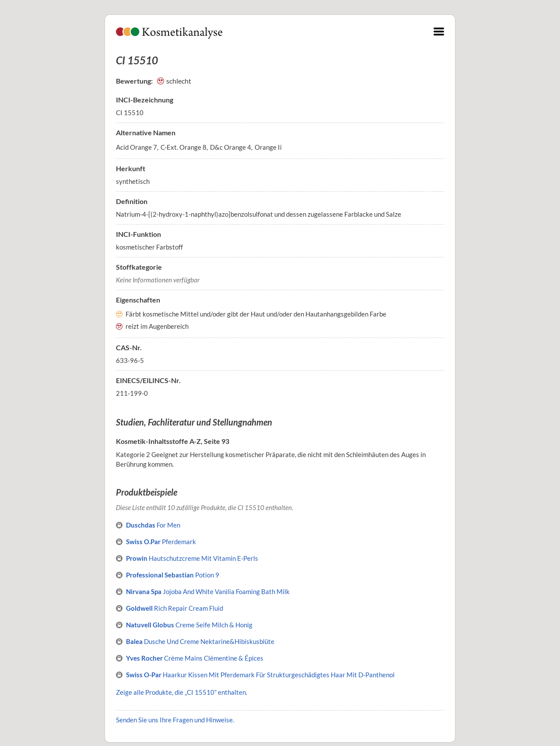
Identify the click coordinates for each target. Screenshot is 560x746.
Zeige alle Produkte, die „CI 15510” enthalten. (182, 692)
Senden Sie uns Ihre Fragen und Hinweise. (175, 720)
